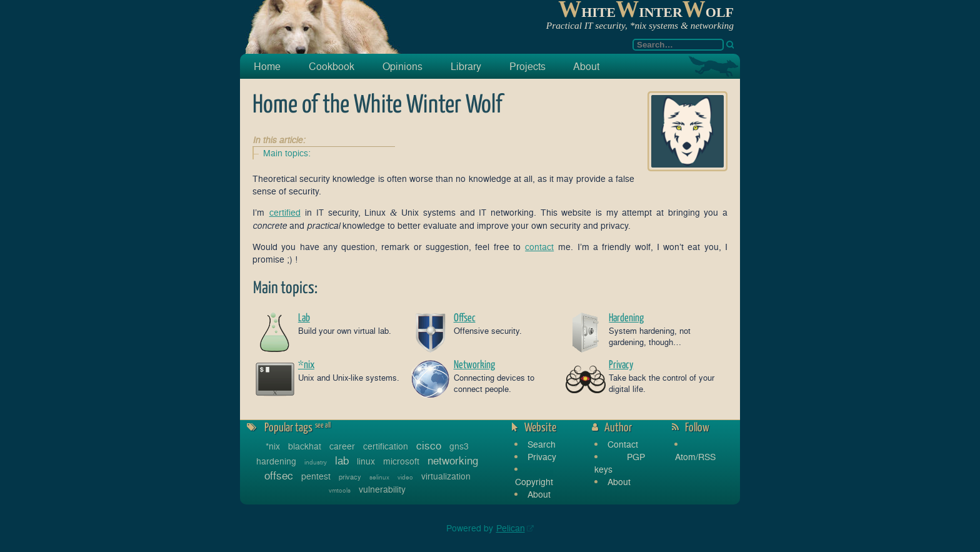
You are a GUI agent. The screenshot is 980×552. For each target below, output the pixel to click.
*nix (273, 446)
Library (466, 66)
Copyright (534, 482)
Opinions (402, 66)
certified (285, 212)
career (342, 446)
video (405, 477)
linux (366, 461)
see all (323, 426)
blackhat (305, 446)
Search (542, 444)
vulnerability (382, 489)
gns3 (459, 446)
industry (316, 462)
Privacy (542, 457)
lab (342, 460)
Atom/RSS (695, 457)
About (586, 66)
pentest (316, 476)
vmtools (340, 490)
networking (453, 460)
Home (267, 66)
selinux (379, 477)
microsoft (401, 461)
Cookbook (332, 66)
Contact (623, 444)
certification (386, 446)
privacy (350, 477)
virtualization (446, 476)
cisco (429, 445)
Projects (527, 66)
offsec (279, 475)
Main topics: (287, 153)
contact (539, 247)
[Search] (730, 45)
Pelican (511, 528)
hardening (276, 461)
